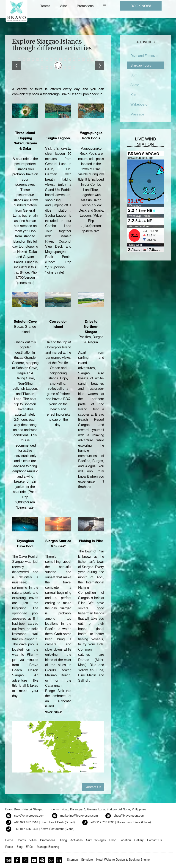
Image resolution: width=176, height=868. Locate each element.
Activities (77, 840)
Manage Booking (48, 847)
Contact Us (93, 787)
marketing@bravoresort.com (79, 815)
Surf (133, 75)
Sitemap (72, 859)
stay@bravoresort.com (29, 815)
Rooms (45, 6)
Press (9, 847)
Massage (137, 114)
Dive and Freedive (144, 56)
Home (9, 840)
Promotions (85, 6)
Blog (19, 847)
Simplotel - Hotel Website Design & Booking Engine (115, 859)
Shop (113, 840)
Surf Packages (96, 840)
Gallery (139, 840)
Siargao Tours (141, 65)
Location (125, 840)
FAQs (30, 847)
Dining (63, 840)
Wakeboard (139, 104)
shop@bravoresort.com (129, 815)
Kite (133, 95)
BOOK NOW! (141, 6)
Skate (135, 85)
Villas (64, 6)
